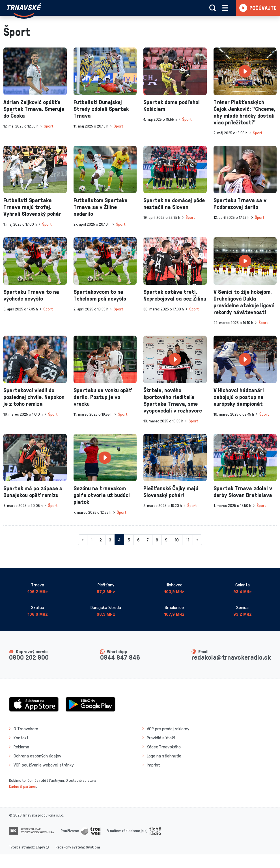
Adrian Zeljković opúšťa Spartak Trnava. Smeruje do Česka (34, 109)
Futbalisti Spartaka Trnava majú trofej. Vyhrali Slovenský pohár (32, 207)
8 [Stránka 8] (157, 540)
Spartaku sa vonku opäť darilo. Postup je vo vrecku (103, 397)
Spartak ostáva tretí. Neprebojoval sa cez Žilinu (175, 295)
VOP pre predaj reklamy (168, 729)
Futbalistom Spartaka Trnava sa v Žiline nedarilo (101, 207)
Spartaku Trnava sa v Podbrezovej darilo (240, 203)
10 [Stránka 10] (177, 540)
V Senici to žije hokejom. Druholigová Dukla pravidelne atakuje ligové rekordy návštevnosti (244, 302)
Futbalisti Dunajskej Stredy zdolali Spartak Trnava (101, 109)
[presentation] (35, 71)
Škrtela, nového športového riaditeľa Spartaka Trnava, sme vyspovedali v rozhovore (173, 400)
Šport (49, 126)
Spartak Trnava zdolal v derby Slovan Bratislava (243, 491)
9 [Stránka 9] (166, 540)
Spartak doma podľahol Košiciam (172, 105)
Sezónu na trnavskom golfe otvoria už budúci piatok (102, 495)
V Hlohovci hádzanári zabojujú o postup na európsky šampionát (239, 397)
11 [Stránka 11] (188, 540)
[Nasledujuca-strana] (197, 540)
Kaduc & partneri (23, 786)
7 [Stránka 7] (148, 540)
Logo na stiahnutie (164, 756)
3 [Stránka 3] (110, 540)
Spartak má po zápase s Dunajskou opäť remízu (33, 491)
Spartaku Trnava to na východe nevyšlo (31, 295)
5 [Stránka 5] (129, 540)
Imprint (153, 765)
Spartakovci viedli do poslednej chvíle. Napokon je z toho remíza (34, 397)
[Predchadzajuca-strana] (83, 540)
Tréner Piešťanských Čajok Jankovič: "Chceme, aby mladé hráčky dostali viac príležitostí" (244, 112)
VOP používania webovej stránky (44, 765)
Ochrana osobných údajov (37, 756)
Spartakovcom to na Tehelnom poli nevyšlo (100, 295)
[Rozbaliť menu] (225, 8)
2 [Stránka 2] (101, 540)
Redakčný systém (70, 847)
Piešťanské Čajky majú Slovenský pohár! (171, 491)
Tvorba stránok (21, 847)
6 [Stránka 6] (138, 540)
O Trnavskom (26, 729)
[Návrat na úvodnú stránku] (24, 10)
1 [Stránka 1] (92, 540)
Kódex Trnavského (164, 747)
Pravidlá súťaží (161, 738)
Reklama (21, 747)
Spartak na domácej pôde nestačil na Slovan (174, 203)
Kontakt (21, 738)
